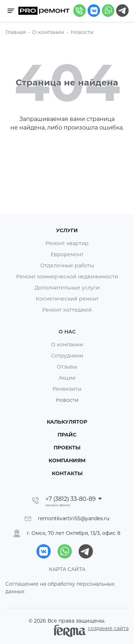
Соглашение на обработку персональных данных (60, 588)
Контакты (67, 473)
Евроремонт (67, 254)
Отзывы (67, 367)
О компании (67, 345)
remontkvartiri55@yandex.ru (74, 518)
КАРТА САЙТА (67, 569)
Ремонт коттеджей (67, 310)
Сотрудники (67, 356)
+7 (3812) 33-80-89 (71, 499)
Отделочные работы (67, 265)
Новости (67, 400)
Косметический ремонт (67, 299)
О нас (67, 332)
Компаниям (67, 460)
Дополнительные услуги (67, 288)
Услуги (67, 230)
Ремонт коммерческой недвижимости (67, 277)
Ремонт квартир (67, 243)
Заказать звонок (58, 506)
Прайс (67, 435)
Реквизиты (67, 389)
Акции (67, 378)
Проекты (67, 448)
